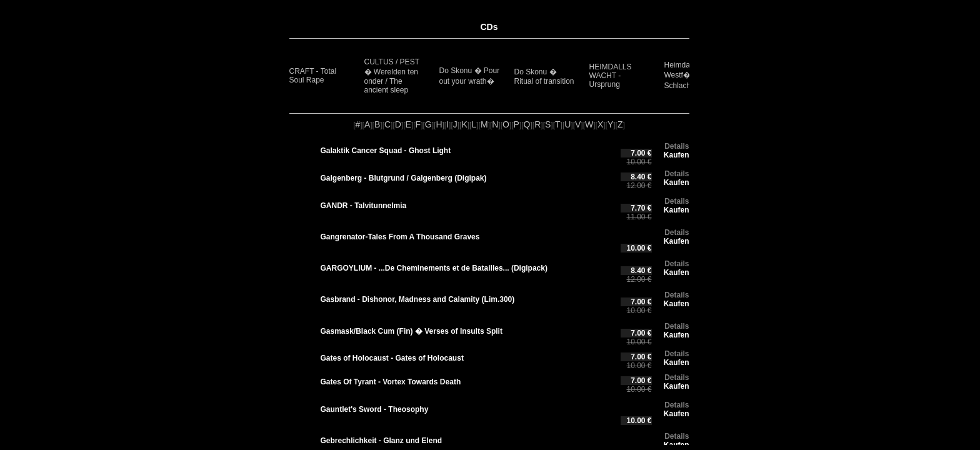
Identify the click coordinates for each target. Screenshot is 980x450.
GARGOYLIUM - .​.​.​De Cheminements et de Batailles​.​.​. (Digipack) (434, 268)
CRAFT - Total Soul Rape (313, 76)
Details (677, 146)
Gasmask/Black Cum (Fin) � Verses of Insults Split (412, 331)
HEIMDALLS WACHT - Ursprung (611, 76)
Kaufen (677, 155)
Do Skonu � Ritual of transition (544, 77)
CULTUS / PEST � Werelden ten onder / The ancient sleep (392, 76)
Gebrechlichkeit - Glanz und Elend (382, 441)
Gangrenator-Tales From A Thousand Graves (400, 237)
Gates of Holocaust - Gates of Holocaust (392, 358)
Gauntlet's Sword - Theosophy (375, 409)
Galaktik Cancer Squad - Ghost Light (386, 151)
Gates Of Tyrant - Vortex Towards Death (391, 382)
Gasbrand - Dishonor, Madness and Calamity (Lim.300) (418, 299)
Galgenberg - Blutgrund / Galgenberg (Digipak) (404, 178)
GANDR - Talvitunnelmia (364, 206)
